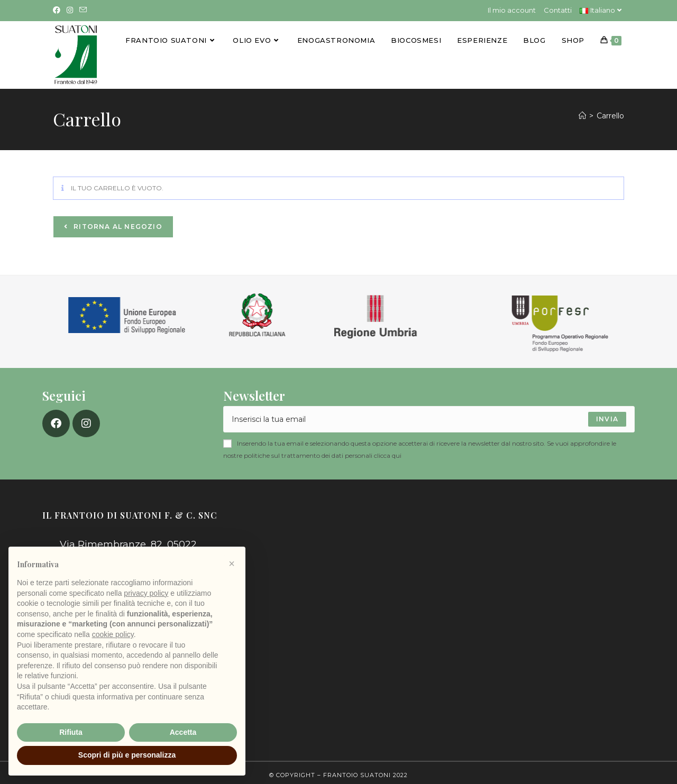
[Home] (582, 111)
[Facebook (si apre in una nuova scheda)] (58, 11)
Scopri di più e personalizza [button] (127, 755)
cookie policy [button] (113, 634)
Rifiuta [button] (71, 732)
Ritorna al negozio (117, 222)
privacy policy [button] (146, 593)
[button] (232, 564)
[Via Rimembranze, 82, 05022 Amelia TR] (438, 586)
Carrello (610, 111)
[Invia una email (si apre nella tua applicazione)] (83, 11)
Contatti (558, 10)
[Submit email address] (607, 415)
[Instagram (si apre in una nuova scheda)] (70, 11)
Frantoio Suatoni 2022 (365, 770)
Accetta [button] (183, 732)
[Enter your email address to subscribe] (429, 415)
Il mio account (512, 10)
